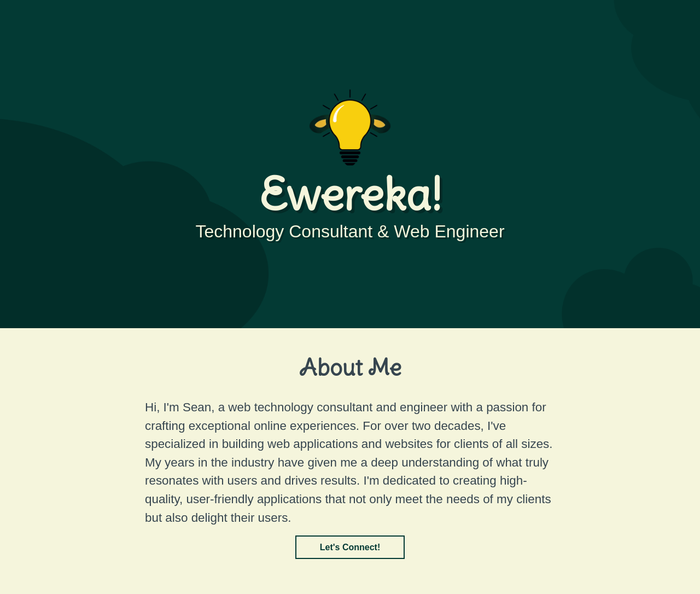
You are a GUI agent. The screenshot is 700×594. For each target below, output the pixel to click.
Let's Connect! (350, 547)
